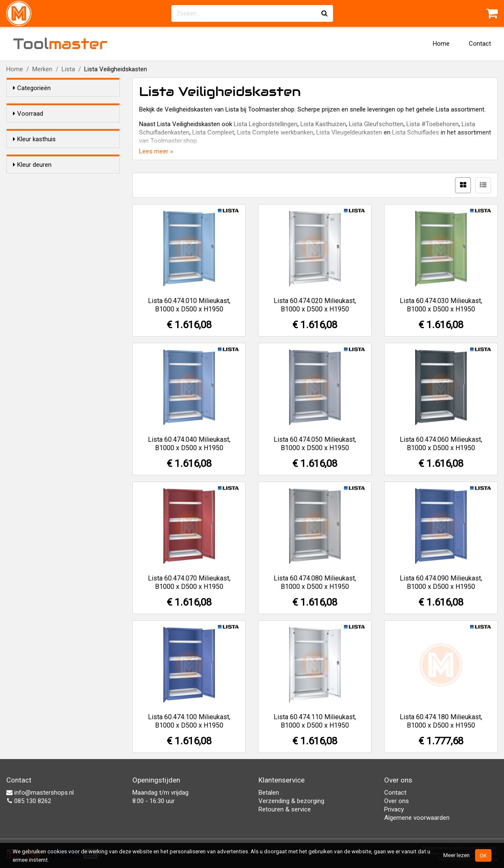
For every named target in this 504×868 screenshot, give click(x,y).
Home (441, 44)
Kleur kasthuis (34, 154)
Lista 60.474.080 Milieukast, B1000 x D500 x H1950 (315, 582)
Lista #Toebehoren (433, 124)
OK (483, 855)
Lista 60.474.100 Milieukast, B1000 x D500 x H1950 (189, 721)
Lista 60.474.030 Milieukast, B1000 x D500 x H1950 (441, 305)
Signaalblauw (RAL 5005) (64, 225)
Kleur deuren (32, 304)
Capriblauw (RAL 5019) (61, 246)
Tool (60, 44)
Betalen (269, 793)
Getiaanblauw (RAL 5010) (64, 236)
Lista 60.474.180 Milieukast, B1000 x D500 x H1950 (441, 721)
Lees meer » (156, 151)
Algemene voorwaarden (417, 818)
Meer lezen (456, 855)
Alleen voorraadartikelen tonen (67, 130)
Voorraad (28, 114)
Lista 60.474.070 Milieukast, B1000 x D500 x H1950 (189, 582)
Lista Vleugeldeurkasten (349, 132)
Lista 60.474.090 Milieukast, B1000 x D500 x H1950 (441, 582)
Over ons (397, 801)
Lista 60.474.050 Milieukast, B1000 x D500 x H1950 (315, 444)
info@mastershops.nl (40, 793)
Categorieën (32, 88)
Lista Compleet (213, 132)
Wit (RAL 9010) (50, 268)
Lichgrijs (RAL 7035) (57, 279)
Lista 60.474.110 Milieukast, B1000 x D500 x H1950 (315, 721)
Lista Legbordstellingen (266, 124)
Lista (68, 69)
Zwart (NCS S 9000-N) (61, 203)
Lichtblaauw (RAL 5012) (62, 181)
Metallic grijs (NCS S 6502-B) (69, 192)
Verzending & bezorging (291, 801)
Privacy (394, 809)
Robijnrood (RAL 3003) (61, 214)
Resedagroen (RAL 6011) (64, 257)
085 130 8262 (29, 801)
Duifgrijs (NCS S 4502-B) (63, 170)
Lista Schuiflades (416, 132)
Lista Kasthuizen (323, 124)
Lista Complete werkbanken (275, 132)
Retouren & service (285, 809)
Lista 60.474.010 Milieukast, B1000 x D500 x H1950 (189, 305)
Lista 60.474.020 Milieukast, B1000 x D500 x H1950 (315, 305)
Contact (480, 44)
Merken (42, 69)
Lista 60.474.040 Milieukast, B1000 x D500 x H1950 (189, 444)
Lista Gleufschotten (376, 124)
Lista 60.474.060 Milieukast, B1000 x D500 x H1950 (441, 444)
